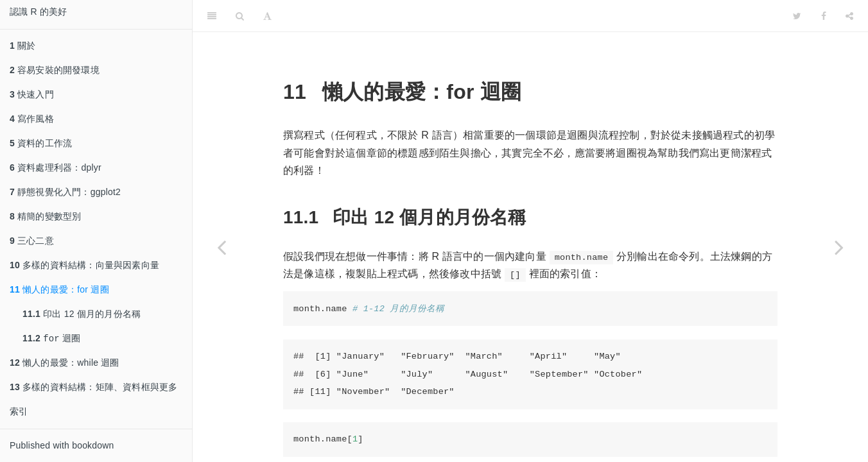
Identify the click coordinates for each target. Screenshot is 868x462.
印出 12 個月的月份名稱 (82, 314)
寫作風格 (32, 119)
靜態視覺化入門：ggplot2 (65, 192)
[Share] (849, 16)
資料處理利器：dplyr (56, 167)
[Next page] (839, 247)
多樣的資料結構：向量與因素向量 (84, 265)
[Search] (240, 16)
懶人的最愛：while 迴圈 (65, 364)
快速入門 (32, 94)
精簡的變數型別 (46, 216)
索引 (19, 413)
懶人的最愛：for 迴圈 (59, 289)
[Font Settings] (267, 16)
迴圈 (51, 339)
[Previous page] (221, 247)
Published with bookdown (62, 447)
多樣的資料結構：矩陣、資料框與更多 (93, 388)
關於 (23, 46)
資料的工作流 (41, 143)
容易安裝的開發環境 (55, 70)
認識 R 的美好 (39, 12)
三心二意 (32, 241)
